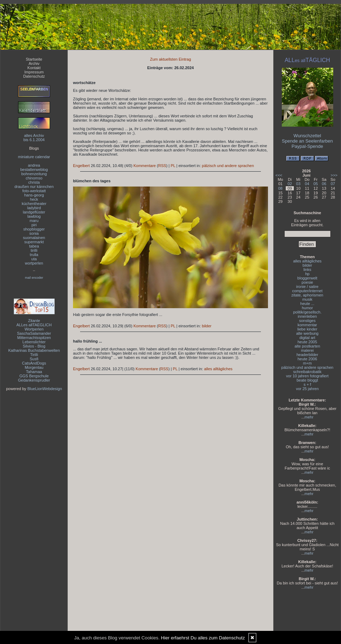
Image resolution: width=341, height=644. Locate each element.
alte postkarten (307, 346)
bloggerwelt (307, 278)
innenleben (307, 316)
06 (324, 184)
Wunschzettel (307, 136)
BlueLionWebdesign (45, 389)
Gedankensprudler (34, 380)
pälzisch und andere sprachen (228, 166)
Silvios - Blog (34, 346)
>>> (334, 175)
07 (333, 184)
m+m (308, 363)
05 (315, 184)
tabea (34, 246)
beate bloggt (308, 380)
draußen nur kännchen (34, 187)
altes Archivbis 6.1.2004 (34, 138)
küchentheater (34, 204)
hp (307, 274)
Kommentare (144, 166)
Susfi (34, 359)
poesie (307, 282)
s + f (307, 384)
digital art (308, 338)
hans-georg (34, 195)
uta (34, 259)
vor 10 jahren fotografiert (307, 376)
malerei (307, 350)
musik (308, 299)
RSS (162, 166)
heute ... (307, 304)
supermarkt (34, 242)
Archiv (34, 63)
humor (307, 308)
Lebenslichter (34, 342)
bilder (207, 326)
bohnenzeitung (34, 174)
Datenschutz (34, 76)
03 (298, 184)
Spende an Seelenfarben (307, 141)
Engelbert (81, 166)
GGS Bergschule (34, 376)
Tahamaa (34, 372)
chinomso (34, 178)
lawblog (34, 216)
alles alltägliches (218, 369)
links (307, 270)
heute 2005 (307, 342)
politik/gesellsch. (307, 312)
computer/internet (307, 291)
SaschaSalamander (34, 333)
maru (34, 221)
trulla (34, 255)
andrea (34, 165)
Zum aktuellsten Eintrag (170, 59)
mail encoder (34, 278)
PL (173, 166)
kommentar (307, 325)
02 (290, 184)
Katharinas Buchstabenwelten (34, 350)
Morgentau (34, 367)
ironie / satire (308, 287)
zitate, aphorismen (307, 295)
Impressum (34, 72)
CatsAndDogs (34, 363)
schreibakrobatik (307, 372)
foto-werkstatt (34, 191)
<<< (279, 175)
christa (34, 182)
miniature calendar (34, 157)
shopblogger (34, 229)
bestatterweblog (34, 170)
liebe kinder (307, 329)
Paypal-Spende (308, 146)
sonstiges (307, 321)
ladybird (34, 208)
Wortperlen (34, 329)
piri (34, 225)
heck (34, 199)
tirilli (34, 250)
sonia (34, 233)
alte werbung (308, 333)
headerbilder (307, 355)
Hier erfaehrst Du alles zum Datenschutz (203, 638)
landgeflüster (34, 212)
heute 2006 (307, 359)
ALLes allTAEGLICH (34, 325)
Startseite (34, 59)
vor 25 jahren (307, 389)
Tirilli (34, 355)
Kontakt (34, 68)
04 (307, 184)
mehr (309, 417)
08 (280, 188)
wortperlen (34, 263)
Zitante (34, 321)
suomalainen (34, 238)
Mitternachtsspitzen (34, 338)
